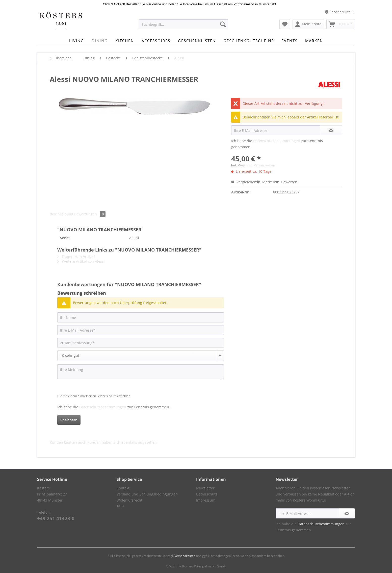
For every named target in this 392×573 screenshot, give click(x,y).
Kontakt (123, 488)
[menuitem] (184, 27)
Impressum (206, 500)
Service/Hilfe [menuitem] (338, 12)
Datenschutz (207, 494)
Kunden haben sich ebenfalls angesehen (122, 442)
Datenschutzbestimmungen (277, 141)
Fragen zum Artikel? (76, 256)
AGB (120, 506)
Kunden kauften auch (68, 442)
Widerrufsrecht (129, 500)
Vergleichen (244, 182)
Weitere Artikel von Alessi (81, 261)
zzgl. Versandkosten (261, 165)
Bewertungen (90, 214)
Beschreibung (61, 214)
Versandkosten (185, 556)
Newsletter (205, 488)
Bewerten (286, 182)
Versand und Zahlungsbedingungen (147, 494)
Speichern (69, 420)
